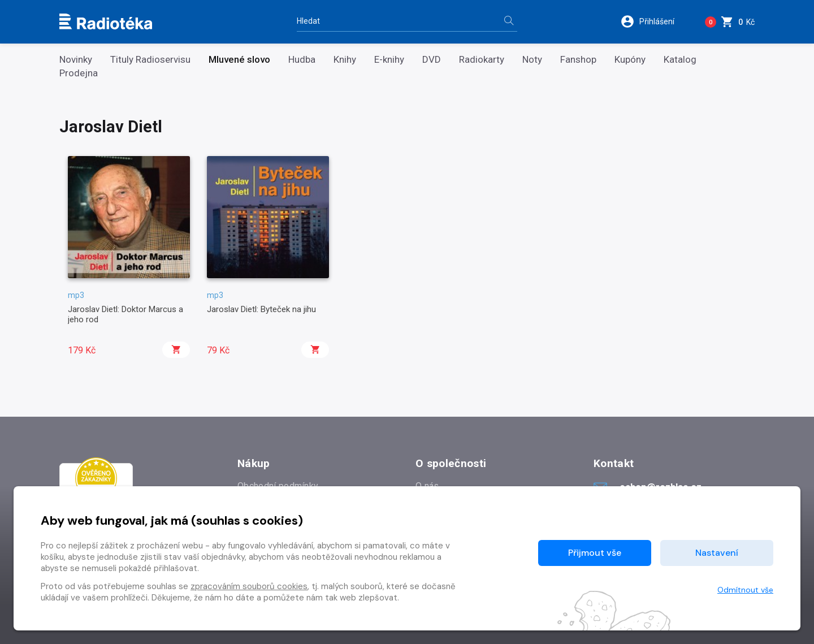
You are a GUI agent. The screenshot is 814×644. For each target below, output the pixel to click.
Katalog (680, 60)
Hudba (302, 60)
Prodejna (79, 73)
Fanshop (578, 60)
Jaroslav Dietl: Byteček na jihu (261, 309)
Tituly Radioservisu (150, 60)
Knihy (345, 60)
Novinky (76, 60)
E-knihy (389, 60)
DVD (432, 60)
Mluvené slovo (239, 60)
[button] (655, 21)
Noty (532, 60)
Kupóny (630, 60)
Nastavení (717, 553)
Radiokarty (482, 60)
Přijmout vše (595, 553)
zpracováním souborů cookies (249, 586)
